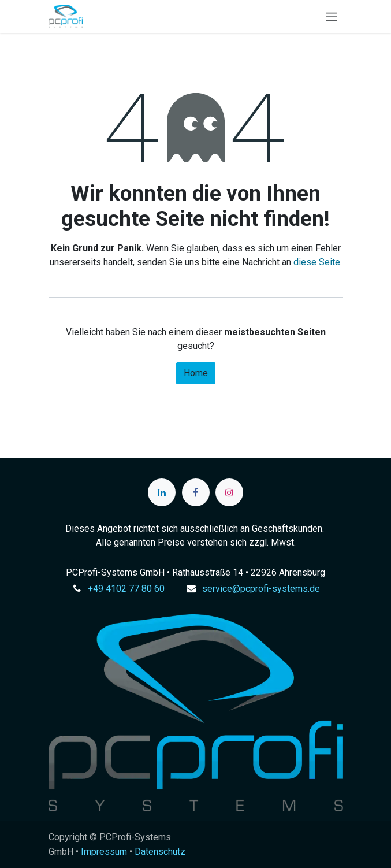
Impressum (104, 852)
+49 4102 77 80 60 (126, 589)
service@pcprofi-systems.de (261, 589)
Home (196, 373)
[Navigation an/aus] (332, 16)
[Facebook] (196, 492)
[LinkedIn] (162, 492)
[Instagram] (229, 492)
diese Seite (317, 262)
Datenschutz (160, 852)
